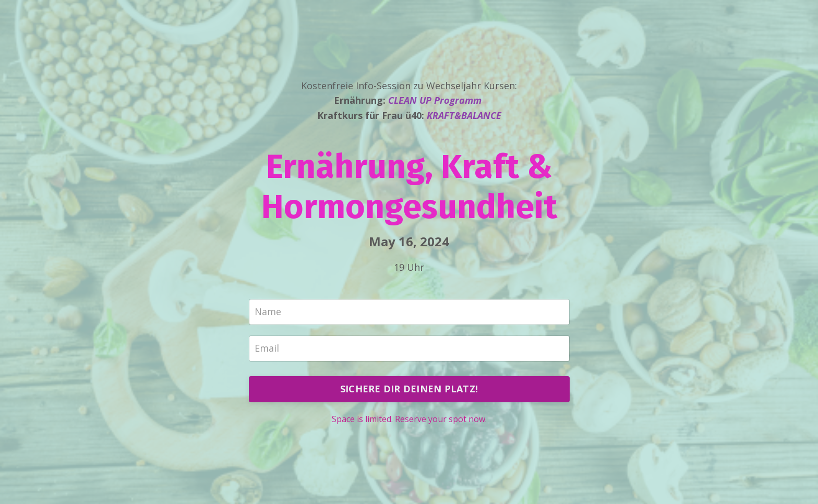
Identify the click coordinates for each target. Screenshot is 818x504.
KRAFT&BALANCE (464, 115)
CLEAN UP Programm (436, 100)
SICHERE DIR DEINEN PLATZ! (409, 389)
